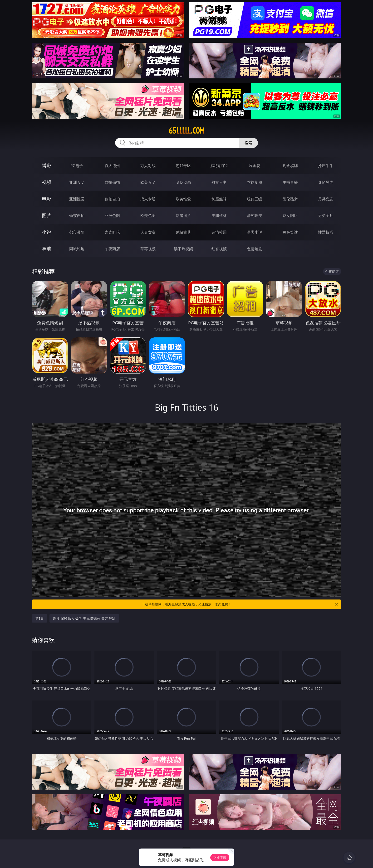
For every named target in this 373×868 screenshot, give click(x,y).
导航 (47, 249)
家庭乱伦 (112, 232)
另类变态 (326, 199)
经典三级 (255, 199)
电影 (47, 199)
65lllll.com (186, 131)
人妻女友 (148, 232)
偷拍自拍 (112, 199)
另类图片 (326, 216)
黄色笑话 (290, 232)
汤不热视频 (183, 249)
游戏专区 (183, 166)
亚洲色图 (112, 216)
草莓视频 (148, 249)
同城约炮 (77, 249)
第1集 (39, 618)
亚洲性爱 (77, 199)
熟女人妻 (219, 182)
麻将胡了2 (219, 166)
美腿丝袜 (219, 216)
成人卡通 (148, 199)
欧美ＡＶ (148, 182)
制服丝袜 (219, 199)
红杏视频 (219, 249)
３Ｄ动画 (183, 182)
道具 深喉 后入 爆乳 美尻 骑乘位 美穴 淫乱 (84, 618)
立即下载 (220, 857)
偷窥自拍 (77, 216)
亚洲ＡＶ (77, 182)
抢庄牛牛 (326, 166)
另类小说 (255, 232)
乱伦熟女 (290, 199)
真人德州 (112, 166)
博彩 (47, 165)
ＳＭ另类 (326, 182)
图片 (47, 215)
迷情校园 (219, 232)
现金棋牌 (290, 166)
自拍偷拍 (112, 182)
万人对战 (148, 166)
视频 (47, 182)
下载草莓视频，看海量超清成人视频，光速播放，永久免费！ (240, 604)
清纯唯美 (255, 216)
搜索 (248, 143)
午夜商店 (112, 249)
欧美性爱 (183, 199)
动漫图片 (183, 216)
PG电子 (77, 166)
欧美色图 (148, 216)
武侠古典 (183, 232)
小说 (47, 232)
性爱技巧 (326, 232)
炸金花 (255, 166)
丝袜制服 (255, 182)
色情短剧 (255, 249)
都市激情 (77, 232)
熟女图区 (290, 216)
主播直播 (290, 182)
